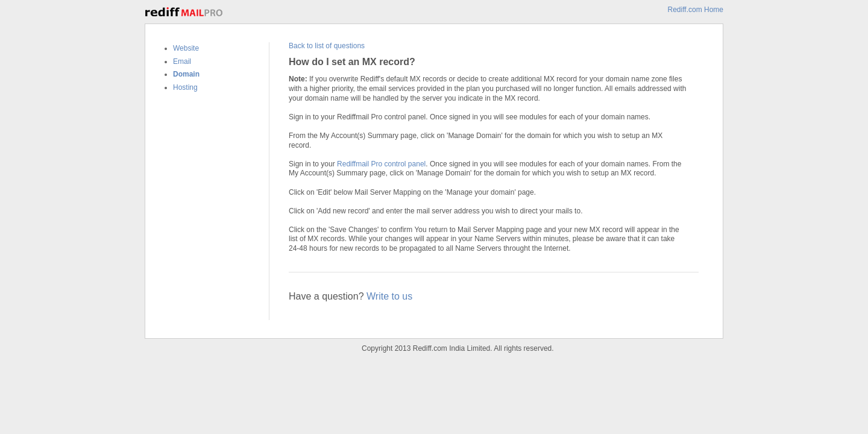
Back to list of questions (327, 46)
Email (182, 61)
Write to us (389, 296)
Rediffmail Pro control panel (381, 164)
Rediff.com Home (696, 10)
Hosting (185, 87)
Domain (186, 74)
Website (186, 48)
